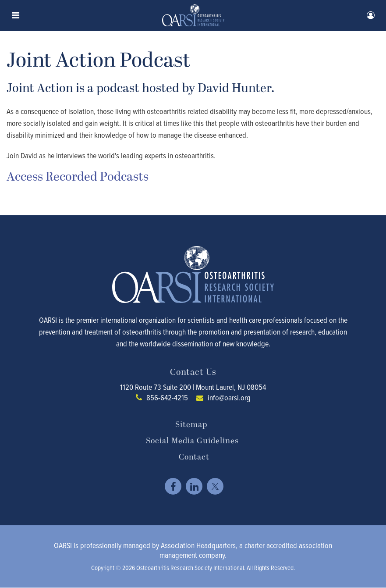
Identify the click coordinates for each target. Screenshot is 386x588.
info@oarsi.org (229, 397)
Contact (194, 457)
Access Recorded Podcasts (78, 177)
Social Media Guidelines (192, 441)
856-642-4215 (167, 397)
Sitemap (191, 425)
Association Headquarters (198, 545)
